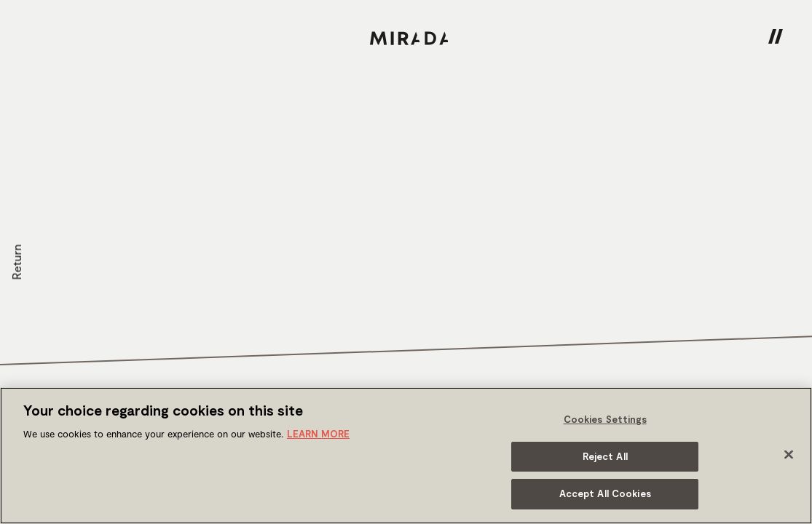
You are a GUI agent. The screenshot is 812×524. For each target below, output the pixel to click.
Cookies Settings (605, 419)
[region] (406, 456)
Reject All (605, 456)
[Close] (789, 455)
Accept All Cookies (605, 493)
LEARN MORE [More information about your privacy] (318, 434)
